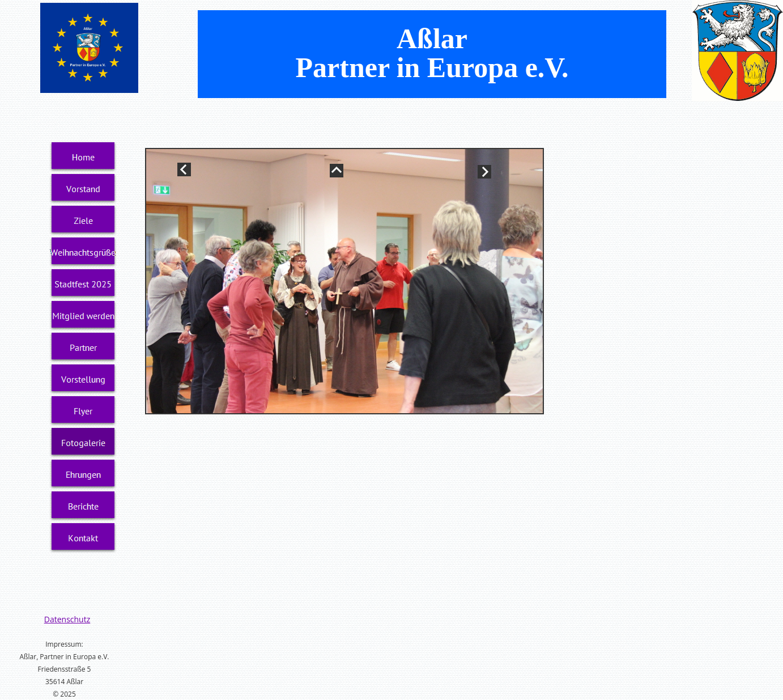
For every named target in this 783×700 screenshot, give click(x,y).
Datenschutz (67, 619)
